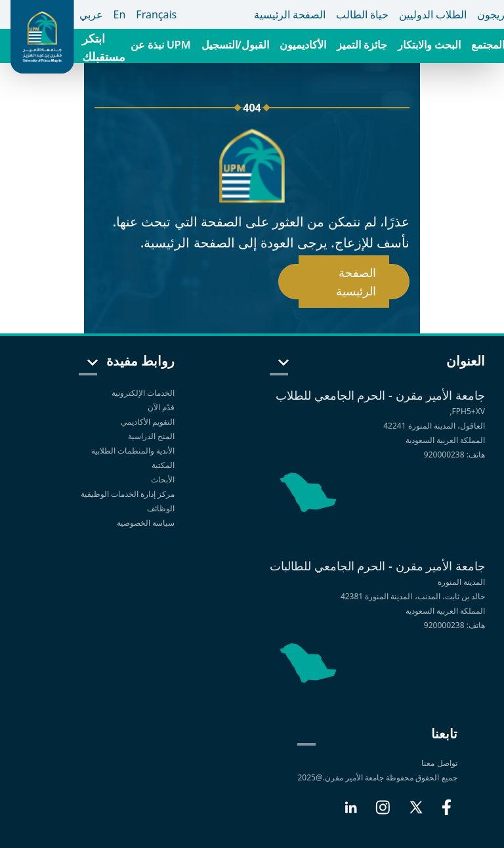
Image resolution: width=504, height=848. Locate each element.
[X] (416, 813)
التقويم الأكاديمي (148, 422)
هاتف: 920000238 (454, 455)
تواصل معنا (439, 763)
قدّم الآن (161, 407)
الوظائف (161, 508)
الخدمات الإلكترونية (143, 393)
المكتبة (163, 465)
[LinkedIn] (351, 813)
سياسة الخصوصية (145, 523)
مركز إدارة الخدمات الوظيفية (128, 494)
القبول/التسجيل (235, 45)
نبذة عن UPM (161, 45)
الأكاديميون (303, 45)
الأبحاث (163, 479)
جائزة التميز (362, 45)
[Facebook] (447, 813)
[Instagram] (383, 813)
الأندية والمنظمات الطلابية (133, 451)
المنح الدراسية (151, 436)
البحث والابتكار (429, 45)
